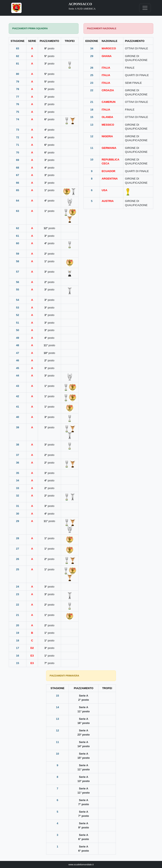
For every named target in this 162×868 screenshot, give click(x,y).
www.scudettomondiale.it (81, 864)
